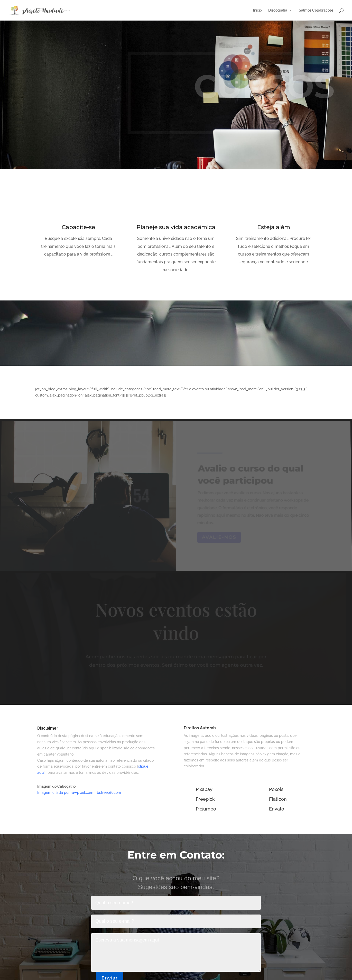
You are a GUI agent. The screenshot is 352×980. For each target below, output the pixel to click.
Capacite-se (78, 227)
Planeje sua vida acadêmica (176, 227)
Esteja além (274, 227)
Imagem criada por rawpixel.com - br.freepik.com (79, 793)
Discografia (278, 10)
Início (257, 10)
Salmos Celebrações (316, 10)
